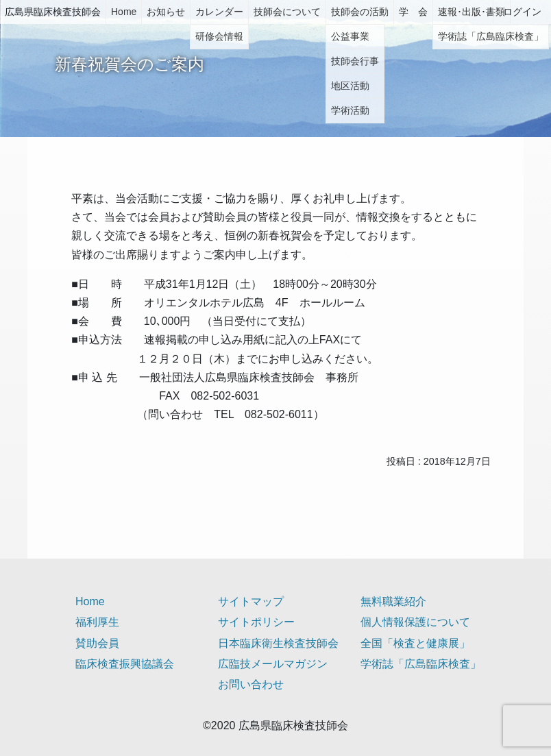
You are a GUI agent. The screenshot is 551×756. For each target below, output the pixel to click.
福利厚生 (97, 622)
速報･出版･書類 (472, 12)
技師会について (287, 12)
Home (124, 12)
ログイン (522, 12)
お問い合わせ (251, 684)
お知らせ (166, 12)
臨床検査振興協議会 (125, 664)
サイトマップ (251, 601)
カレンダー (219, 12)
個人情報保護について (415, 622)
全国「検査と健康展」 (415, 643)
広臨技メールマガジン (273, 664)
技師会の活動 (360, 12)
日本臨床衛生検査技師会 (278, 643)
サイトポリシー (256, 622)
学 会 (413, 12)
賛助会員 (97, 643)
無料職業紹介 (393, 601)
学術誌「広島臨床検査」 (421, 664)
